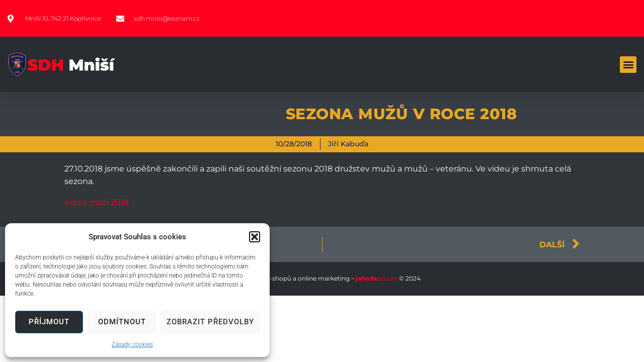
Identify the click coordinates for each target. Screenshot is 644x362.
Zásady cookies (132, 344)
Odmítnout (122, 322)
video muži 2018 (97, 202)
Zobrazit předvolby (210, 322)
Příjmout (49, 322)
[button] (255, 237)
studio (376, 278)
